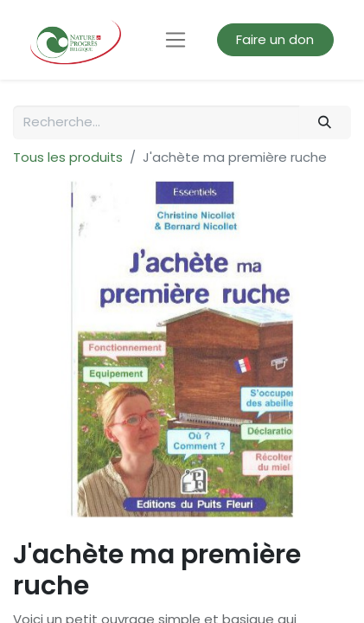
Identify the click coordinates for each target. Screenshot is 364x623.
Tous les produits (68, 157)
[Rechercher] (325, 122)
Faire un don (275, 39)
